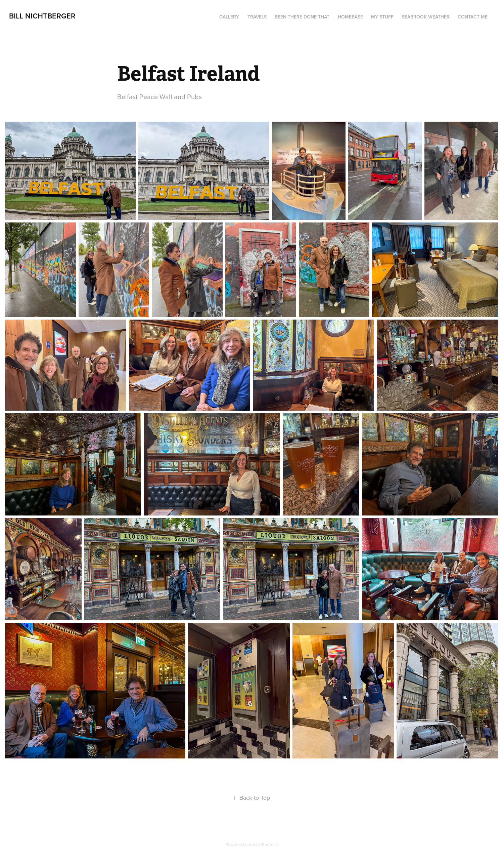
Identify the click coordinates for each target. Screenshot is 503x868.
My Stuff (382, 17)
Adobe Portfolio (263, 844)
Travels (257, 17)
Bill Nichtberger (42, 16)
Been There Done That (302, 17)
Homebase (350, 17)
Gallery (229, 17)
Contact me (473, 17)
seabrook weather (426, 17)
